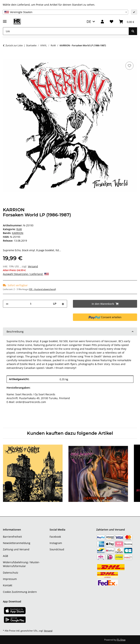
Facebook (55, 537)
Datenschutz (11, 573)
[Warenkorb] (127, 22)
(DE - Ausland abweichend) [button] (42, 289)
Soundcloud (57, 549)
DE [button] (89, 22)
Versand (33, 266)
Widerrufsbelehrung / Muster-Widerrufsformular (21, 564)
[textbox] (65, 12)
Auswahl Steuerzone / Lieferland (26, 274)
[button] (102, 22)
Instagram (56, 543)
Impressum (10, 579)
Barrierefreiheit (12, 537)
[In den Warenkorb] (6, 57)
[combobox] (65, 12)
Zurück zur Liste (14, 45)
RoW (19, 229)
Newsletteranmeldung (17, 543)
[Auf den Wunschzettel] (129, 66)
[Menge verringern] (7, 304)
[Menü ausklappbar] (5, 20)
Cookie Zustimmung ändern (20, 592)
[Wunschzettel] (111, 22)
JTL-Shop (121, 640)
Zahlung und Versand (16, 549)
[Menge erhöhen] (63, 304)
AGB (5, 556)
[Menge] (31, 304)
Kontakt (8, 585)
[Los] (66, 31)
